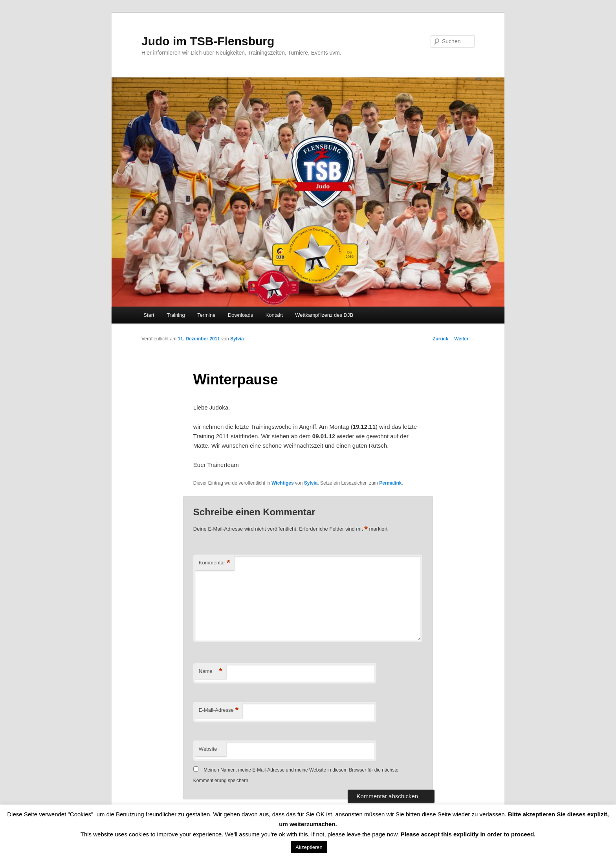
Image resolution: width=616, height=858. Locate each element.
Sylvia (237, 339)
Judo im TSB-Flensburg (208, 41)
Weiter (464, 339)
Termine (206, 315)
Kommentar (214, 563)
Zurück (437, 339)
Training (176, 315)
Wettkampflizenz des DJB (324, 315)
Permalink (390, 483)
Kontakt (274, 315)
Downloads (240, 315)
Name (211, 672)
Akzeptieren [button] (309, 847)
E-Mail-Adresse (219, 710)
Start (149, 315)
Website (208, 749)
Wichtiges (283, 483)
